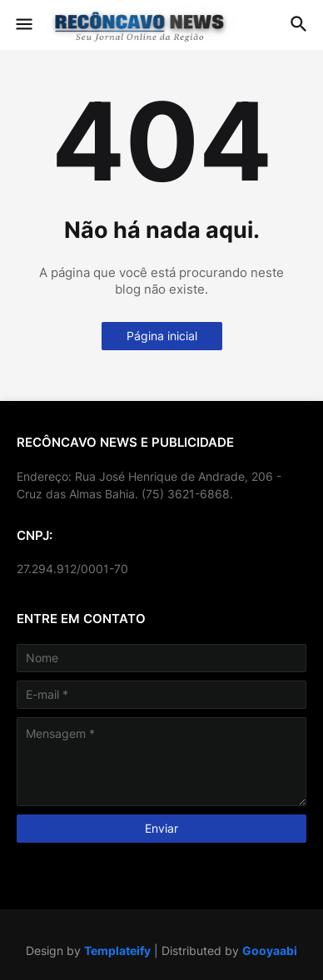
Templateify (117, 950)
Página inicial (162, 336)
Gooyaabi (270, 950)
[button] (23, 25)
